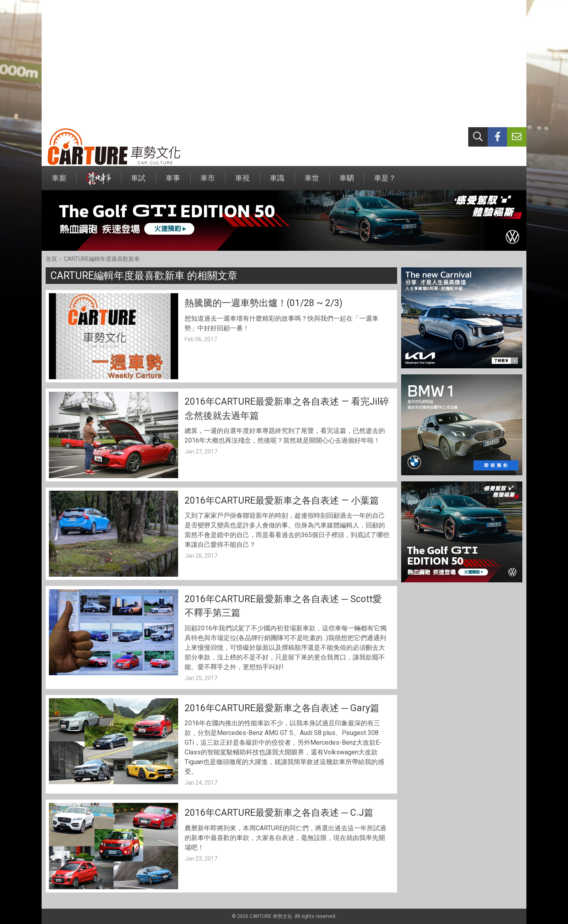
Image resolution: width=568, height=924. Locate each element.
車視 (242, 182)
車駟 (347, 182)
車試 (138, 182)
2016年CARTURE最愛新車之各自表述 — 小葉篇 (282, 501)
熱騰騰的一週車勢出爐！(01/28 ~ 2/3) (264, 303)
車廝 (59, 182)
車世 (312, 182)
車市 (208, 182)
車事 (173, 182)
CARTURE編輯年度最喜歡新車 (102, 259)
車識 (277, 182)
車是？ (385, 182)
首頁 (51, 259)
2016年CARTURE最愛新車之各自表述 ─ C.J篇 (279, 813)
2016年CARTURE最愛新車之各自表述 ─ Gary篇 (282, 708)
